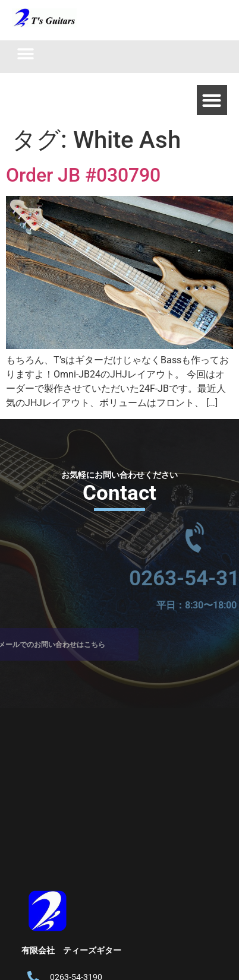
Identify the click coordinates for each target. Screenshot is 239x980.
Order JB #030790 (83, 175)
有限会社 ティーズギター (71, 950)
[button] (25, 54)
